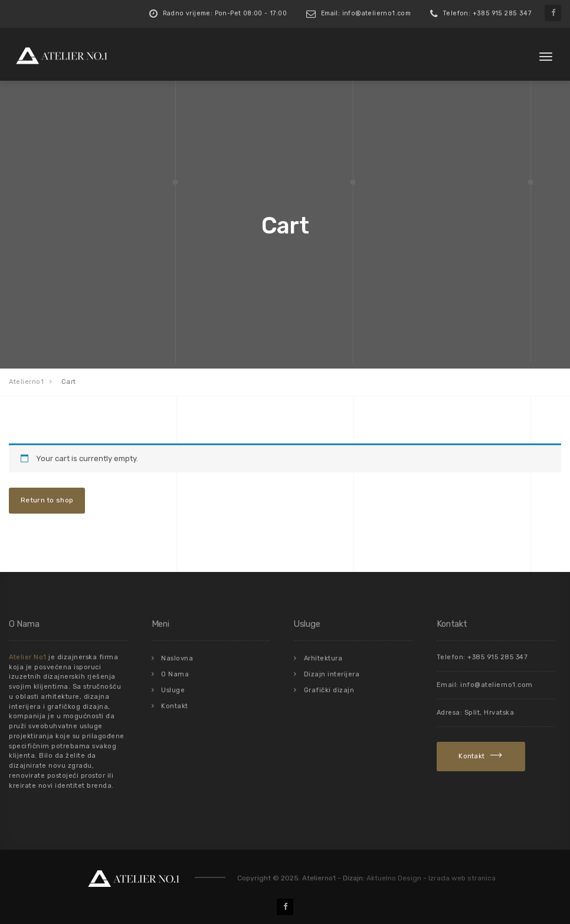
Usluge (173, 690)
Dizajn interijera (332, 674)
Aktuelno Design (394, 878)
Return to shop (47, 500)
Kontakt (175, 706)
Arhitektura (323, 658)
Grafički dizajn (329, 690)
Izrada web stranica (462, 878)
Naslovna (177, 658)
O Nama (175, 674)
